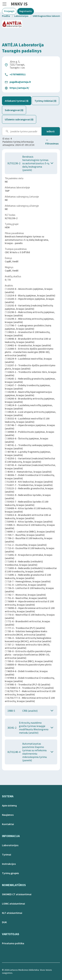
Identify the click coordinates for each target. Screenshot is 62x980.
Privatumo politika (13, 943)
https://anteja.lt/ (19, 88)
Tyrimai (7, 854)
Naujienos (8, 815)
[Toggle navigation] (4, 4)
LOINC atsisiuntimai (13, 904)
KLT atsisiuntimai (12, 913)
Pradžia (6, 16)
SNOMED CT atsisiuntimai (17, 894)
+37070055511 (18, 74)
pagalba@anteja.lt (20, 82)
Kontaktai (8, 824)
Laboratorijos (21, 16)
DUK (4, 922)
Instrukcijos (9, 864)
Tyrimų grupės (10, 873)
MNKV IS (19, 4)
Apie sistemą (9, 805)
